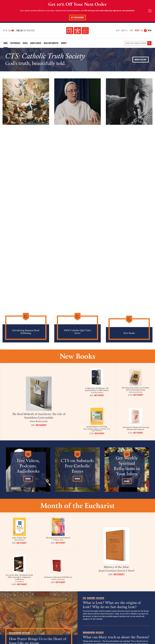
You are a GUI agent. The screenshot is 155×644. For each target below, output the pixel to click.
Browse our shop (141, 60)
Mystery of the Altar (116, 567)
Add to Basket (99, 395)
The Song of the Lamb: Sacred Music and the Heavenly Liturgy (136, 389)
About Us (124, 31)
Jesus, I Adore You (19, 538)
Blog (118, 31)
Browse (28, 479)
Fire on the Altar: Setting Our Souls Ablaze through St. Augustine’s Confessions (19, 577)
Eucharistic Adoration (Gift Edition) (58, 577)
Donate (64, 43)
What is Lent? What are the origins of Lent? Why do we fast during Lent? (112, 605)
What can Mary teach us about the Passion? (116, 637)
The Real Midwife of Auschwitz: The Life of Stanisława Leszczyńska (39, 416)
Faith (84, 598)
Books (25, 43)
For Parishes (15, 43)
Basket (143, 31)
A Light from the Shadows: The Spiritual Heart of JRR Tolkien (97, 389)
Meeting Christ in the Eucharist (58, 538)
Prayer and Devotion (15, 633)
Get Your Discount (77, 18)
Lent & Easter (26, 633)
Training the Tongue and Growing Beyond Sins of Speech (136, 428)
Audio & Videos (36, 43)
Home (6, 43)
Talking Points (91, 598)
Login (131, 31)
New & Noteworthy (51, 43)
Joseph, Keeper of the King (97, 427)
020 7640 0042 (26, 30)
